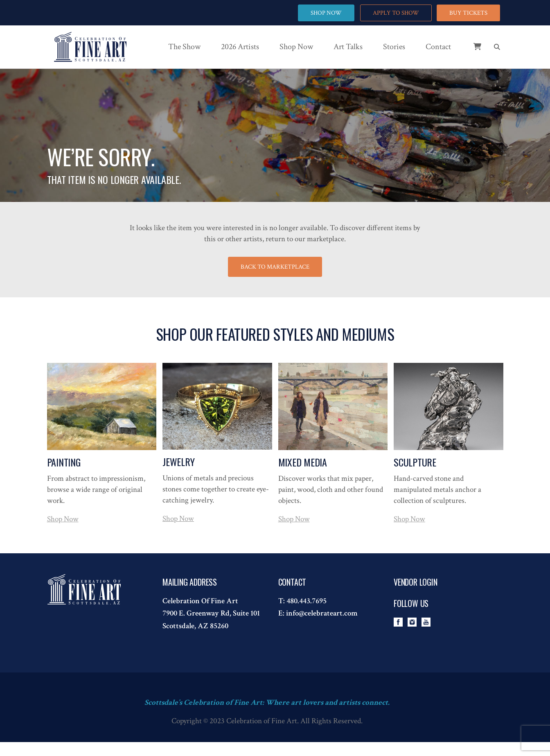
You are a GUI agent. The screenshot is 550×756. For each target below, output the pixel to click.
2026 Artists (240, 47)
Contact (438, 47)
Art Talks (348, 47)
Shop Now (296, 47)
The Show (184, 47)
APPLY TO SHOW (396, 13)
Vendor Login (416, 582)
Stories (394, 47)
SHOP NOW (326, 13)
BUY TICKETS (468, 13)
